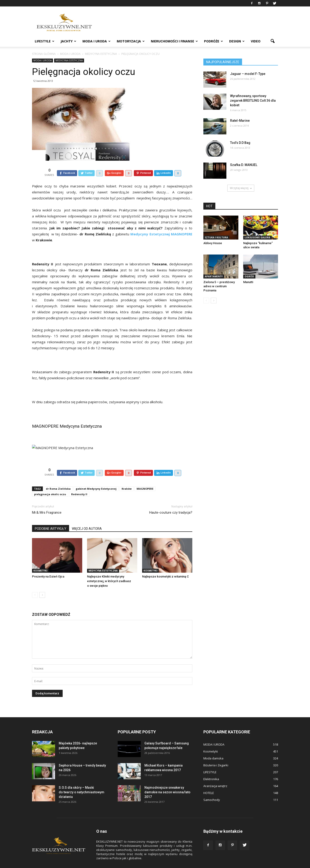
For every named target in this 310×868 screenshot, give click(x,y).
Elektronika (211, 768)
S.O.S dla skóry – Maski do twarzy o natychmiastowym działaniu (82, 782)
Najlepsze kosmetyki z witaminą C (165, 566)
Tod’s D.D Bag (240, 143)
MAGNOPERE (145, 478)
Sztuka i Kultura (216, 237)
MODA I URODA (97, 41)
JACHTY (68, 41)
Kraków (127, 478)
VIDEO (256, 41)
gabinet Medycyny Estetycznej (96, 478)
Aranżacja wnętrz (215, 775)
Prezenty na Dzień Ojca (48, 566)
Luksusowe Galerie (257, 237)
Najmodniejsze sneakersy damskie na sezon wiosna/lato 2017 (167, 782)
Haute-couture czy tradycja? (171, 502)
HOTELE (209, 782)
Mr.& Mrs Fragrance (47, 502)
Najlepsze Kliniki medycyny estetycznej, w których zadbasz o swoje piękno (109, 570)
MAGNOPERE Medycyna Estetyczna (67, 421)
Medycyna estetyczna (69, 60)
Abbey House (213, 243)
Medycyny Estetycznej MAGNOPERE (161, 229)
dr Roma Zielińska (58, 478)
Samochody (212, 789)
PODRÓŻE (213, 41)
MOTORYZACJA (131, 41)
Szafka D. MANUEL (244, 165)
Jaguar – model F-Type (248, 74)
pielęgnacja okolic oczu (50, 484)
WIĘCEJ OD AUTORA (87, 518)
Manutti (248, 282)
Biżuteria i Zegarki (216, 755)
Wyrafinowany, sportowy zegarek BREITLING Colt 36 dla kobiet (253, 101)
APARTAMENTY (214, 276)
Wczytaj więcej (241, 188)
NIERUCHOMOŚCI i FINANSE (174, 41)
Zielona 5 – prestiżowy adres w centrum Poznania (219, 286)
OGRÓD (249, 276)
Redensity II (79, 484)
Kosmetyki (40, 560)
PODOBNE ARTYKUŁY (51, 518)
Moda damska (213, 748)
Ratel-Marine (240, 121)
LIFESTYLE (45, 41)
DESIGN (237, 41)
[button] (272, 41)
